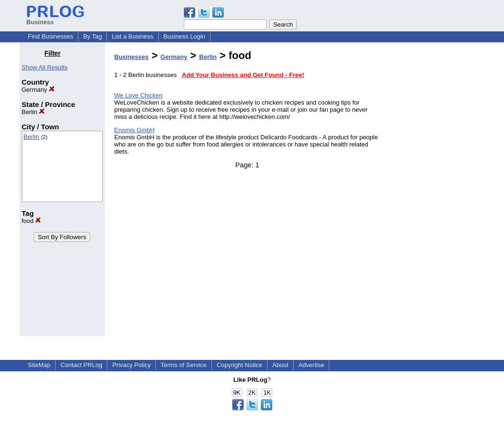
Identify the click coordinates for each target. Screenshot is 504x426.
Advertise (311, 365)
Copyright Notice (239, 365)
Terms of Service (184, 365)
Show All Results (45, 67)
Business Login (184, 36)
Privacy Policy (131, 365)
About (280, 365)
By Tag (93, 36)
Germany (38, 90)
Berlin (33, 112)
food (32, 221)
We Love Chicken (139, 95)
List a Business (132, 36)
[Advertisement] (436, 192)
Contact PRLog (81, 365)
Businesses (132, 57)
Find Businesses (51, 36)
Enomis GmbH (135, 130)
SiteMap (39, 365)
